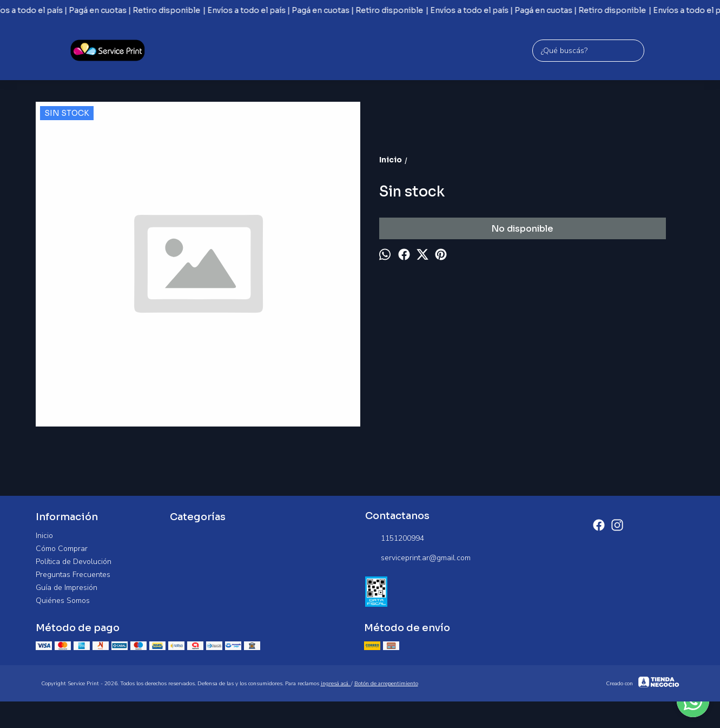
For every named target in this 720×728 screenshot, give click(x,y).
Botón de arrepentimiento (386, 684)
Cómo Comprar (62, 549)
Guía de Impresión (67, 588)
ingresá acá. (336, 684)
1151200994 (395, 539)
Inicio (44, 536)
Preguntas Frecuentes (73, 575)
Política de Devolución (74, 562)
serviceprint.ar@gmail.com (418, 558)
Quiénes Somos (63, 601)
